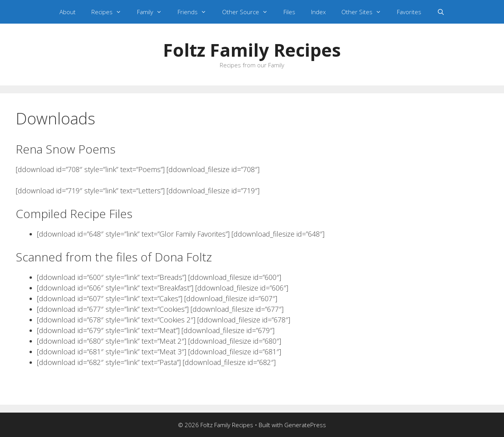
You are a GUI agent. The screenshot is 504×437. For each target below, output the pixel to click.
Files (289, 12)
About (68, 12)
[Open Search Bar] (441, 12)
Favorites (409, 12)
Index (318, 12)
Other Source (249, 12)
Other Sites (365, 12)
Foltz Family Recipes (252, 50)
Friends (196, 12)
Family (153, 12)
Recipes (110, 12)
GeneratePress (305, 425)
